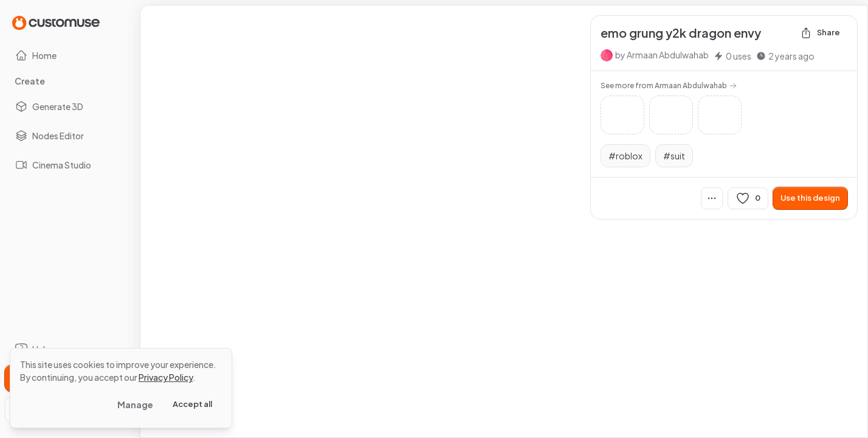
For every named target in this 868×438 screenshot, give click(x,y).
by (662, 55)
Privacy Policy (166, 377)
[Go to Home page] (56, 22)
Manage (135, 405)
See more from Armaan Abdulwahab (669, 85)
